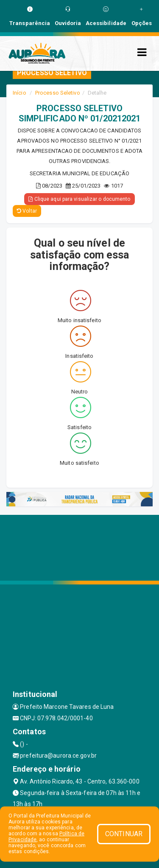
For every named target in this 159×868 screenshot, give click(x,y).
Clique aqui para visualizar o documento (79, 199)
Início (20, 93)
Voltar (27, 211)
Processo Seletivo (58, 93)
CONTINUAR (124, 834)
